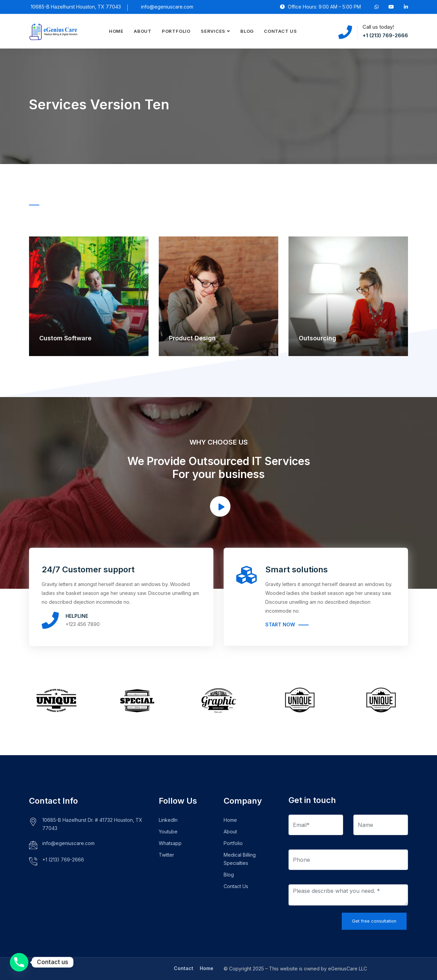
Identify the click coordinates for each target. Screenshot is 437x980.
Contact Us (280, 31)
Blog (247, 31)
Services (213, 31)
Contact (184, 968)
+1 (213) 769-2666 (385, 35)
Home (116, 31)
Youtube (168, 832)
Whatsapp (170, 843)
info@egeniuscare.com (167, 7)
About (143, 31)
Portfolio (176, 31)
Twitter (166, 855)
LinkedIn (168, 820)
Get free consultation (374, 921)
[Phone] (19, 962)
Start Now (280, 624)
